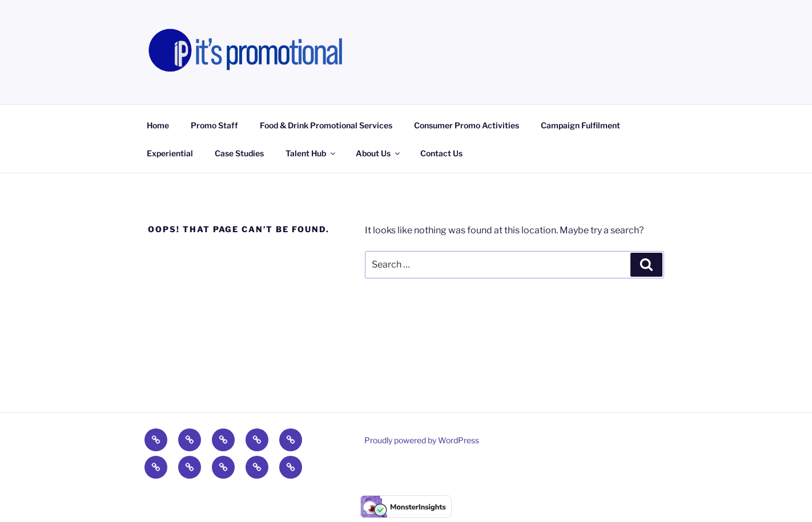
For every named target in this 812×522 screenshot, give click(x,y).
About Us (379, 153)
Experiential (170, 153)
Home (158, 125)
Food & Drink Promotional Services (326, 125)
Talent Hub (311, 153)
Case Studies (239, 153)
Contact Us (441, 153)
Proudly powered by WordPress (422, 440)
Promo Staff (214, 125)
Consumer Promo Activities (467, 125)
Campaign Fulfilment (580, 125)
